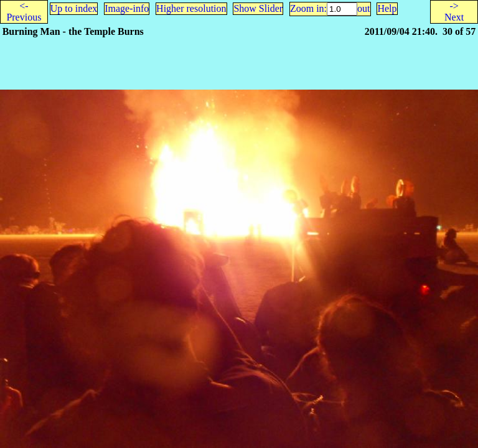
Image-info (127, 8)
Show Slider (258, 8)
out (363, 8)
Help (387, 8)
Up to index (74, 8)
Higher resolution (191, 8)
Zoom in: (308, 8)
